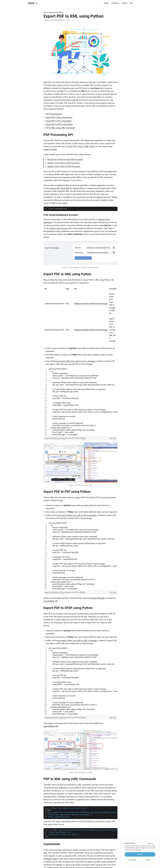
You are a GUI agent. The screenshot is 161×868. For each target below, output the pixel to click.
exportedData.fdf (50, 601)
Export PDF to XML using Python (59, 117)
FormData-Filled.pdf (97, 598)
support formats (50, 149)
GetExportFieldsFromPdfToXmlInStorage (91, 304)
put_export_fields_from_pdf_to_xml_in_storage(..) (76, 361)
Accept (140, 854)
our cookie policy (136, 850)
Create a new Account (58, 228)
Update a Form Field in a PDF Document (64, 166)
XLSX (70, 146)
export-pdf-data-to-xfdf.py (55, 717)
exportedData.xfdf (51, 726)
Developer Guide (50, 859)
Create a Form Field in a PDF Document (63, 163)
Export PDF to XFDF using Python (59, 124)
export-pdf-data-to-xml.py (55, 438)
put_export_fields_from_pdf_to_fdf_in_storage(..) (78, 515)
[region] (80, 402)
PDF (45, 82)
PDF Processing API (54, 114)
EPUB (86, 146)
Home (31, 3)
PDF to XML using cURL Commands (60, 128)
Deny (148, 860)
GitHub (99, 197)
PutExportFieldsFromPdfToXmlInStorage (91, 330)
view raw (113, 438)
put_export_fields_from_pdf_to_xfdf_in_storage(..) (78, 640)
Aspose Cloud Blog (56, 12)
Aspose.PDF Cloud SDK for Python (64, 188)
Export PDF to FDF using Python (59, 121)
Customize (132, 860)
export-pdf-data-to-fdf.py (55, 592)
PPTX (75, 146)
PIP (91, 197)
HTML (92, 146)
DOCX (81, 146)
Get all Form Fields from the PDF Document (65, 159)
